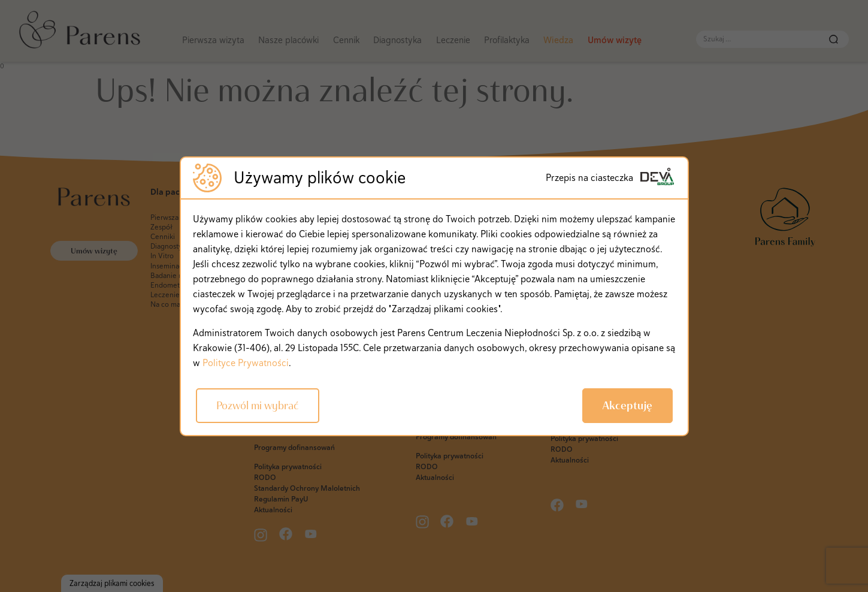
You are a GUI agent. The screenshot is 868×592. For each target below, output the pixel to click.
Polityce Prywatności (246, 363)
